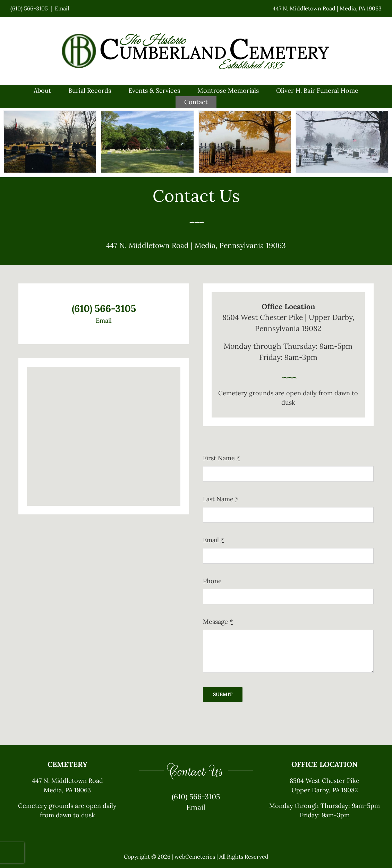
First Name (221, 458)
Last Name (221, 499)
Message (218, 622)
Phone (212, 581)
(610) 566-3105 (29, 8)
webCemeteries (195, 857)
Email (62, 8)
